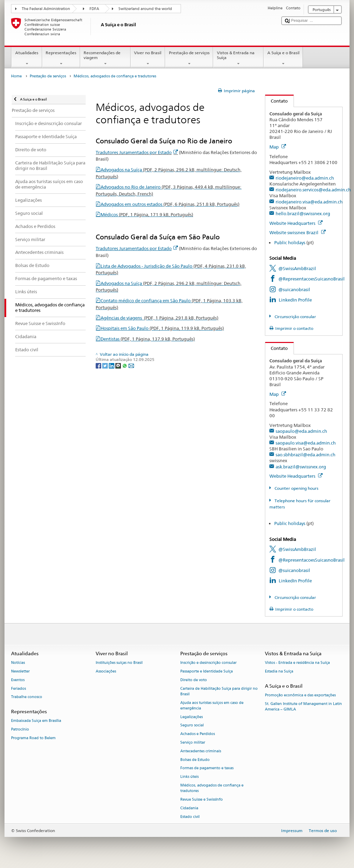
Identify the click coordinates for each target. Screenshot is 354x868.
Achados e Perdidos (198, 734)
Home (16, 76)
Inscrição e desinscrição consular (208, 663)
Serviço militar (193, 742)
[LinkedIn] (112, 365)
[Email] (131, 365)
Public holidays (290, 242)
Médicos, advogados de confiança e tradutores (212, 788)
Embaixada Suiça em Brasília (36, 721)
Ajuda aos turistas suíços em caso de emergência (212, 705)
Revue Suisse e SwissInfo (202, 799)
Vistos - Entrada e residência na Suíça (297, 663)
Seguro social (192, 726)
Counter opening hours (296, 488)
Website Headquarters (296, 223)
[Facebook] (99, 365)
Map (278, 147)
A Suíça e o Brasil (283, 58)
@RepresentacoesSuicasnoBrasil (312, 279)
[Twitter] (106, 365)
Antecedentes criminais (201, 751)
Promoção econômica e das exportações (300, 695)
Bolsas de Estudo (195, 760)
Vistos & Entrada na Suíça (238, 58)
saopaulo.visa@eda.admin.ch (306, 443)
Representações (61, 58)
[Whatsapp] (125, 365)
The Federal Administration (46, 9)
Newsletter (20, 671)
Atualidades (27, 58)
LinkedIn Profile (295, 300)
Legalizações (192, 717)
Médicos (147, 214)
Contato (277, 101)
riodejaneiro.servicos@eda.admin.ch (313, 190)
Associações (106, 671)
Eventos (18, 680)
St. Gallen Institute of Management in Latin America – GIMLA (303, 707)
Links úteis (189, 777)
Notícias (18, 663)
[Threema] (119, 365)
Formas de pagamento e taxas (207, 768)
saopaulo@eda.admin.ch (301, 431)
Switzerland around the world (145, 9)
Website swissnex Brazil (298, 232)
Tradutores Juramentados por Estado (137, 152)
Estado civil (190, 817)
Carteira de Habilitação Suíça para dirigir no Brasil (219, 691)
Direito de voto (194, 680)
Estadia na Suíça (279, 671)
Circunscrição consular (295, 317)
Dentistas (148, 339)
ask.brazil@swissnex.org (301, 467)
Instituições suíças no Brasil (119, 663)
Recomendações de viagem (105, 58)
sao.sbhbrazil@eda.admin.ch (305, 455)
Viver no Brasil (148, 58)
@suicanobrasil (294, 289)
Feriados (18, 689)
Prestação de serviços (189, 58)
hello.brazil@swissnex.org (303, 213)
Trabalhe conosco (27, 697)
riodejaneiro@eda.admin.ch (305, 178)
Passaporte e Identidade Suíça (207, 671)
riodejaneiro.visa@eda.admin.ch (309, 202)
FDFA (94, 9)
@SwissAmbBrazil (297, 268)
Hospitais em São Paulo (162, 328)
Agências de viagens (159, 318)
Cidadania (189, 808)
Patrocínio (20, 730)
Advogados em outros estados (170, 204)
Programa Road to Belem (33, 738)
